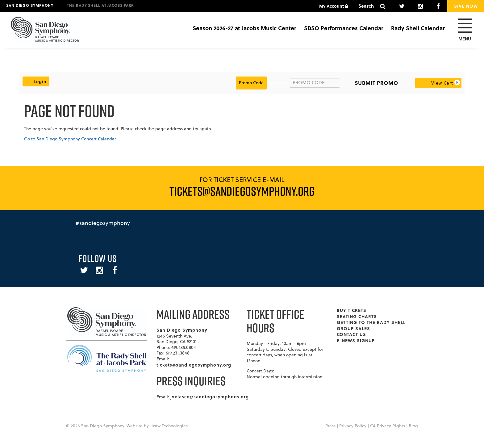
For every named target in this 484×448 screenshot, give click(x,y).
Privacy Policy (353, 426)
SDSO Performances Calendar (344, 28)
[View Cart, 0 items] (438, 83)
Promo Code (277, 83)
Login (36, 81)
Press (330, 426)
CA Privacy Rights (388, 426)
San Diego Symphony (30, 5)
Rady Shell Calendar (418, 28)
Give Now (466, 6)
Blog (413, 426)
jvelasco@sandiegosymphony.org (210, 396)
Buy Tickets (352, 310)
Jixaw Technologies (169, 426)
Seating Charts (357, 316)
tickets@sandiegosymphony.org (194, 365)
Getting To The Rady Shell (371, 322)
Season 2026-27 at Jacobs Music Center (244, 28)
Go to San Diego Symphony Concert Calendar (70, 139)
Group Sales (353, 328)
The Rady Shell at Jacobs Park (100, 5)
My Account (334, 6)
